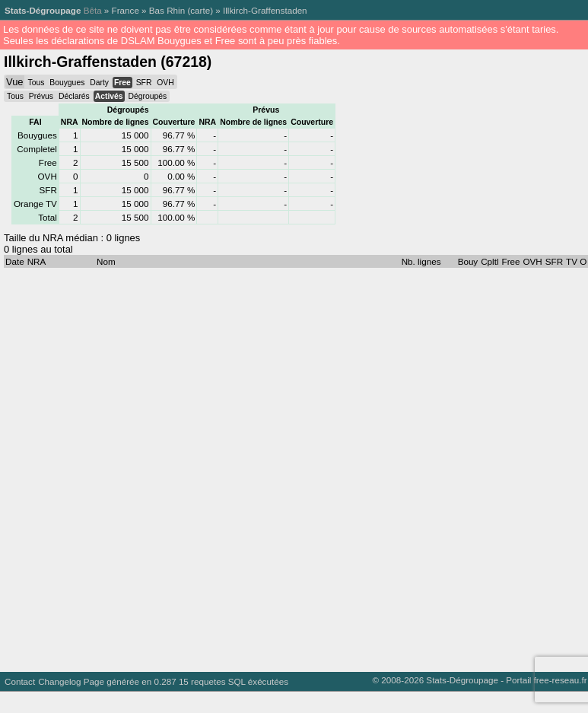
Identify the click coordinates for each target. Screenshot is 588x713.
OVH (165, 83)
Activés (109, 96)
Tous (36, 83)
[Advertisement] (183, 466)
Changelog (59, 681)
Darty (99, 83)
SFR (144, 83)
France (126, 10)
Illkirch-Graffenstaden (265, 10)
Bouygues (67, 83)
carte (200, 10)
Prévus (41, 96)
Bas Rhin (167, 10)
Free (122, 83)
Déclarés (74, 96)
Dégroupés (147, 96)
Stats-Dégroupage (43, 10)
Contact (20, 681)
